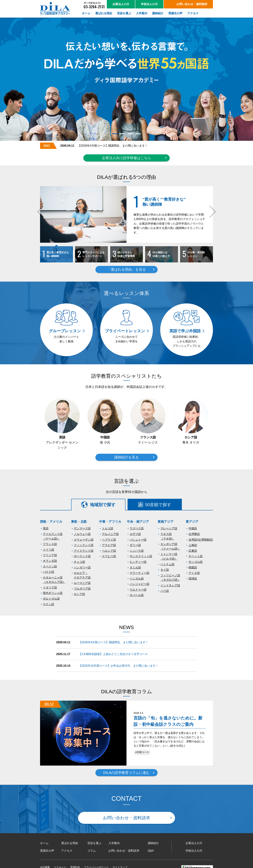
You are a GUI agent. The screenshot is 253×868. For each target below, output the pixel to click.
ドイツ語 (48, 550)
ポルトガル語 (51, 599)
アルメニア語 (110, 534)
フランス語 (50, 544)
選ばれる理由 (70, 843)
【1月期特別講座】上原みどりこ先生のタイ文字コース (113, 654)
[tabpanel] (126, 79)
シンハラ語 (137, 551)
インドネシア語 (170, 585)
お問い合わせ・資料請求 (126, 818)
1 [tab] (115, 134)
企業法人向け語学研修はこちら (126, 158)
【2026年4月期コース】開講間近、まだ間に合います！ (113, 146)
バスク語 (48, 572)
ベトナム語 (167, 564)
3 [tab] (130, 134)
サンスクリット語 (141, 556)
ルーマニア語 (82, 583)
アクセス (67, 851)
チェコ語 (79, 562)
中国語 (193, 528)
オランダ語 (50, 561)
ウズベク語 (137, 528)
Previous (43, 216)
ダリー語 (135, 545)
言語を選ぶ (94, 843)
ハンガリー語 (82, 567)
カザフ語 (135, 534)
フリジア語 (50, 555)
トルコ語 (108, 528)
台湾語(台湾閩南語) (201, 540)
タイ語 (165, 570)
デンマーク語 (82, 528)
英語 (46, 528)
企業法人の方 (194, 843)
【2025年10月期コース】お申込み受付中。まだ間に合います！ (119, 666)
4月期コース (142, 752)
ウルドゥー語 (138, 590)
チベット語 (196, 556)
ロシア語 (79, 594)
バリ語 (165, 591)
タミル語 (135, 567)
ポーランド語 (82, 556)
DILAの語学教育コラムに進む (126, 773)
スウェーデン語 (84, 540)
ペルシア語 (109, 551)
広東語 (193, 551)
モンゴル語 (196, 562)
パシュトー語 (138, 540)
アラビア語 (109, 545)
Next (211, 216)
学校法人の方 (194, 851)
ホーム (44, 843)
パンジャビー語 (140, 584)
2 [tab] (123, 134)
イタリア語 (50, 588)
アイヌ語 (194, 573)
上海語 (193, 545)
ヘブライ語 (109, 540)
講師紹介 (153, 843)
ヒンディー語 (138, 562)
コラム (92, 851)
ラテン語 (48, 604)
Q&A (151, 851)
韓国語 (193, 567)
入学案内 (114, 843)
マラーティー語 (140, 573)
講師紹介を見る (126, 457)
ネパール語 (137, 595)
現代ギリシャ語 (53, 593)
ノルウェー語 (82, 534)
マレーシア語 (169, 528)
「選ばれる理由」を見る (126, 269)
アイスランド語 (84, 551)
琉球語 (193, 579)
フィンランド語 (84, 545)
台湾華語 (194, 534)
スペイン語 (50, 566)
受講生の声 (47, 851)
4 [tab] (138, 134)
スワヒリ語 (109, 556)
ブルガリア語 (82, 589)
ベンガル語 (137, 579)
